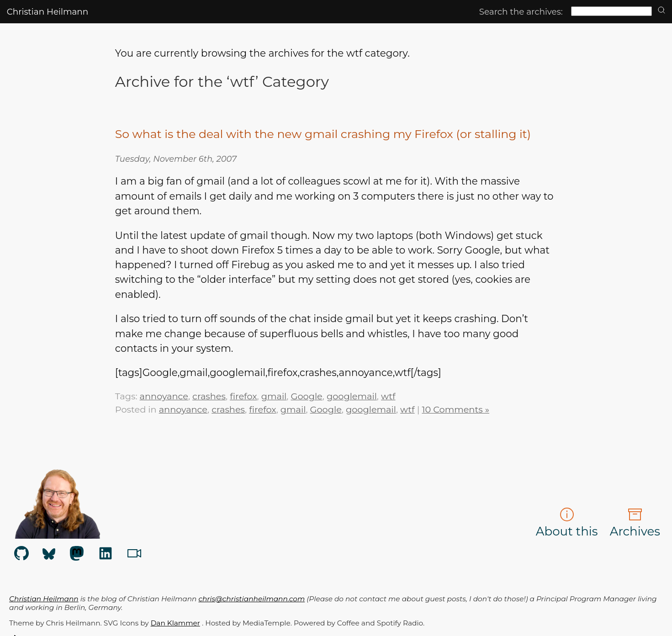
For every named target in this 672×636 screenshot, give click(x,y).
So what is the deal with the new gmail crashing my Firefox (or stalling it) (323, 134)
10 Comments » (455, 409)
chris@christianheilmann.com (251, 599)
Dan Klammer (175, 623)
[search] (661, 11)
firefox (243, 396)
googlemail (352, 396)
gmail (274, 396)
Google (306, 396)
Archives (635, 523)
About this (567, 523)
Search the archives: (521, 12)
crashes (209, 396)
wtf (388, 396)
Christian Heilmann (48, 12)
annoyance (164, 396)
